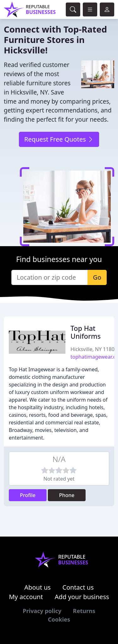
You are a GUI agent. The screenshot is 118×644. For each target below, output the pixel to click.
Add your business (82, 597)
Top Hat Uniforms (86, 332)
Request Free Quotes (59, 139)
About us (37, 587)
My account (26, 597)
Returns (84, 611)
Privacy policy (42, 611)
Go (97, 277)
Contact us (78, 587)
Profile (28, 495)
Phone (67, 495)
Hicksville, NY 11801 (94, 349)
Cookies (59, 619)
